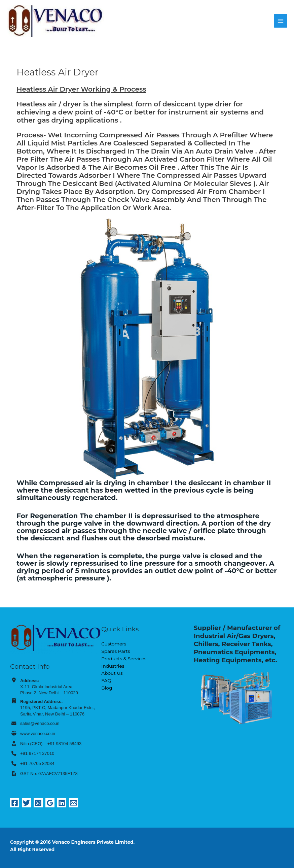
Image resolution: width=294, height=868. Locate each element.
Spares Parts (116, 651)
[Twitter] (26, 803)
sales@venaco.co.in (40, 723)
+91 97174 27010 (37, 753)
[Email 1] (73, 803)
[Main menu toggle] (281, 21)
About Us (112, 673)
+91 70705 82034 (37, 763)
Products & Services (124, 659)
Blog (107, 688)
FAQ (106, 680)
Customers (114, 644)
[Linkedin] (62, 803)
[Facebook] (15, 803)
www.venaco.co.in (38, 733)
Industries (113, 666)
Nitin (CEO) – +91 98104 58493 (51, 744)
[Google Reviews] (50, 803)
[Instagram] (38, 803)
